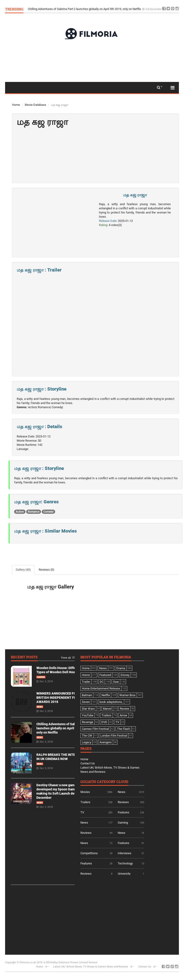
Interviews (125, 853)
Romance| (44, 407)
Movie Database (35, 105)
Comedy (48, 512)
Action (20, 512)
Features (124, 812)
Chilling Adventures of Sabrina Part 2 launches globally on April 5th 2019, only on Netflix (85, 9)
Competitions (89, 853)
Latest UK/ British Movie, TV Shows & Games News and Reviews (91, 967)
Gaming (41, 677)
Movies (85, 792)
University (124, 874)
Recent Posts (24, 657)
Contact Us (88, 763)
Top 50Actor (20, 98)
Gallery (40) (23, 570)
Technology (125, 863)
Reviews (123, 802)
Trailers (85, 802)
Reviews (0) (46, 570)
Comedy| (57, 407)
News (40, 707)
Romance (34, 512)
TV (82, 812)
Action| (33, 407)
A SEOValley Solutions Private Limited (66, 962)
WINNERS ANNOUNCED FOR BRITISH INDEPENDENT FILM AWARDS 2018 (58, 698)
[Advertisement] (92, 60)
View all (66, 658)
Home (16, 105)
